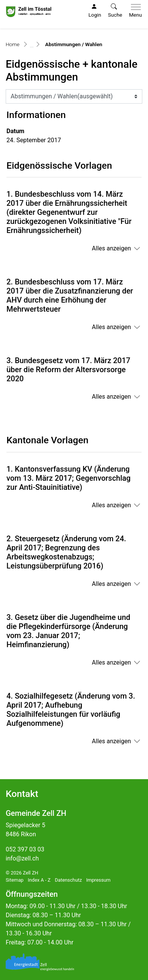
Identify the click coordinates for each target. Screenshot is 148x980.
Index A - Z (39, 880)
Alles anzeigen (111, 248)
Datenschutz (68, 880)
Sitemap (15, 880)
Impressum (98, 880)
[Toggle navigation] (134, 11)
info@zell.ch (22, 858)
